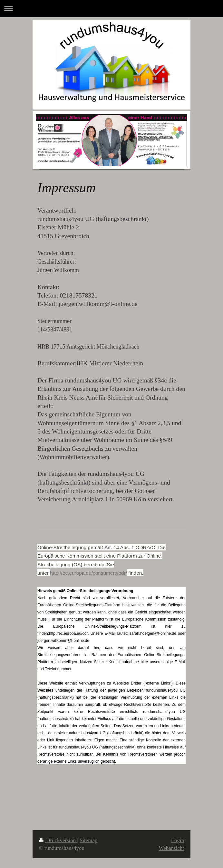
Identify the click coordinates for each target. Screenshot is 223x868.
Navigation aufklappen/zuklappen (111, 9)
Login (178, 840)
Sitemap (88, 840)
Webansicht (171, 848)
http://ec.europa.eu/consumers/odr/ (88, 573)
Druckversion (58, 840)
